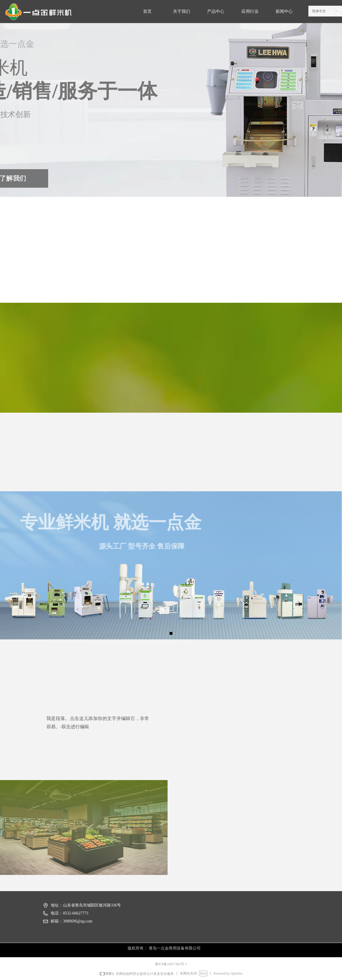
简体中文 (319, 11)
